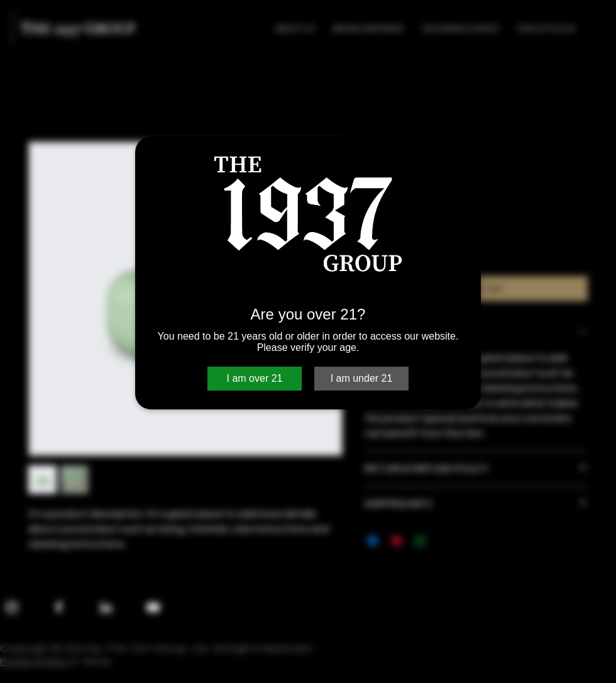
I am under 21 (362, 378)
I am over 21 (255, 378)
